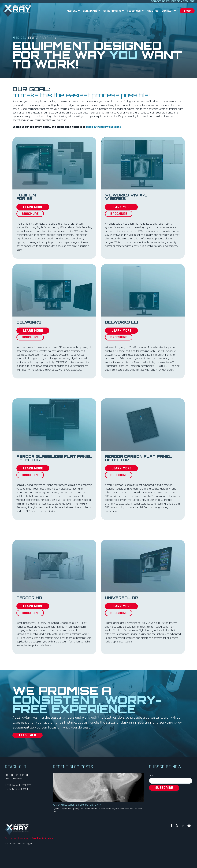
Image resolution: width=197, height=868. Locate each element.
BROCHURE (30, 214)
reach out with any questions (103, 127)
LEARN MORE (33, 207)
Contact (168, 11)
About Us (153, 11)
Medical (72, 11)
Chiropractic (112, 11)
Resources (134, 11)
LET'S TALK (28, 735)
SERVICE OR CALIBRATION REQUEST (173, 1)
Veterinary (90, 11)
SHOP (187, 11)
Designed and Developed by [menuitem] (29, 838)
